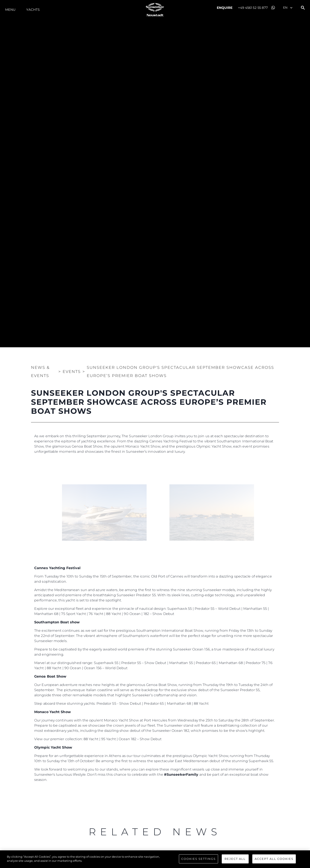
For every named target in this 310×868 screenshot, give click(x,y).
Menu (10, 10)
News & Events (40, 372)
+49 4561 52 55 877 (253, 8)
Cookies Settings (198, 859)
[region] (155, 859)
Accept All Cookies (274, 859)
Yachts (33, 10)
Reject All (235, 859)
